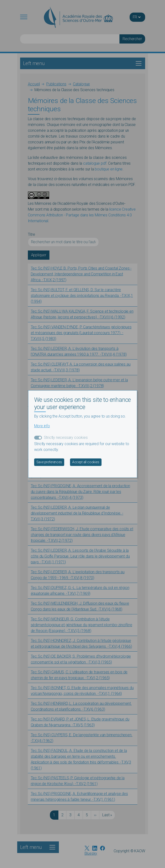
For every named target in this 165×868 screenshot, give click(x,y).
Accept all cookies (86, 462)
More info (42, 426)
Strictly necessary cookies (66, 438)
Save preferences (49, 462)
